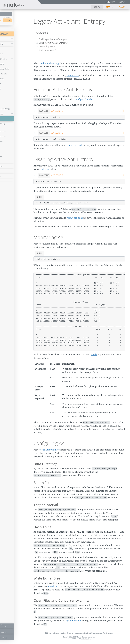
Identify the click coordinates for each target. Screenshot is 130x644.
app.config (57, 111)
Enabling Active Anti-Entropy (52, 39)
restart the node (75, 145)
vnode (94, 355)
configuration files (84, 99)
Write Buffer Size (47, 578)
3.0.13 (22, 20)
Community (110, 2)
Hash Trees (42, 527)
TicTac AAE (73, 75)
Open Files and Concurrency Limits (61, 600)
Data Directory (45, 464)
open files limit (73, 621)
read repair (45, 169)
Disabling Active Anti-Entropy (52, 43)
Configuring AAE (46, 50)
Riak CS (122, 7)
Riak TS (109, 7)
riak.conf (44, 111)
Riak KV (97, 7)
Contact (122, 2)
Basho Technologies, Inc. (86, 637)
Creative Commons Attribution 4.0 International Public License (90, 633)
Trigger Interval (46, 505)
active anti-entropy (50, 63)
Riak (10, 20)
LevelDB (52, 586)
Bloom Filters (44, 483)
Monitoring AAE (46, 46)
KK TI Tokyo (86, 639)
